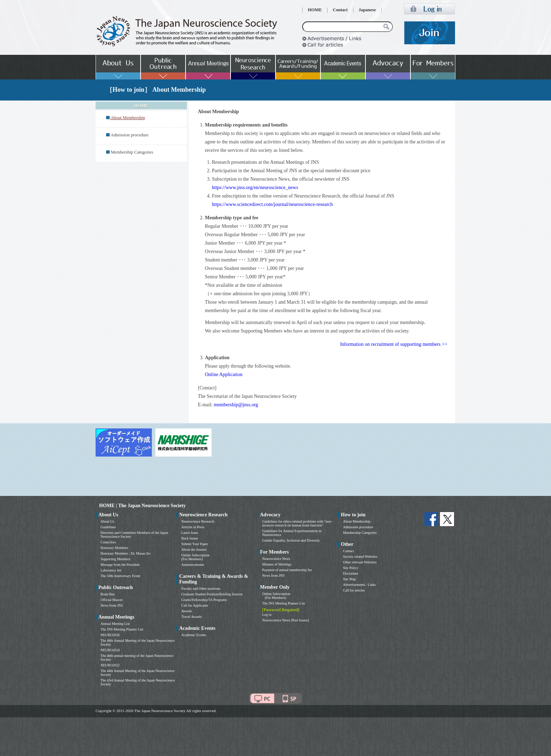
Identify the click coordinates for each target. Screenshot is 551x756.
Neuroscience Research (198, 521)
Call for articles (354, 590)
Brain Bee (108, 594)
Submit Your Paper (195, 544)
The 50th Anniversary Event (120, 576)
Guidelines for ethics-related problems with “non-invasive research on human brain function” (297, 523)
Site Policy (351, 568)
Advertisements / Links (359, 585)
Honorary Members (114, 548)
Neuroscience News (276, 559)
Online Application (224, 374)
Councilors (108, 542)
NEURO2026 (110, 635)
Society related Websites (360, 557)
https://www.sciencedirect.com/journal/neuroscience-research (272, 204)
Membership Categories (132, 152)
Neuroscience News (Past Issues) (285, 620)
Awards (187, 611)
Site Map (349, 579)
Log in (267, 615)
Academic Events (194, 635)
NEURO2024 (110, 650)
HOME (315, 10)
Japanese (367, 10)
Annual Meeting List (115, 624)
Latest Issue (190, 533)
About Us (107, 521)
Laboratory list (111, 570)
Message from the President (120, 565)
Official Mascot (112, 600)
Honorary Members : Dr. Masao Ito (125, 553)
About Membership (357, 521)
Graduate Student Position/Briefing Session (212, 594)
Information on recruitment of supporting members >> (394, 344)
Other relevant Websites (360, 562)
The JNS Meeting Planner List (122, 629)
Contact (340, 10)
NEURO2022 (110, 665)
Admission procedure (129, 135)
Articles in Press (193, 527)
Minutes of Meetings (277, 564)
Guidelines (108, 527)
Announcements (193, 565)
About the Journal (194, 550)
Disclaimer (351, 573)
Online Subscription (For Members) (195, 557)
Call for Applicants (195, 605)
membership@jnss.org (236, 405)
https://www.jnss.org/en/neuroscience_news (255, 188)
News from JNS (112, 605)
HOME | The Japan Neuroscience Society (142, 506)
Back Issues (190, 538)
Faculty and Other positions (201, 589)
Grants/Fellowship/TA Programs (204, 600)
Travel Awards (192, 617)
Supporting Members (115, 559)
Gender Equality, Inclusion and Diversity (291, 540)
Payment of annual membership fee (287, 570)
